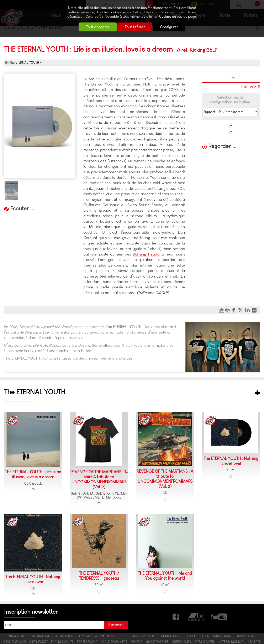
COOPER (192, 636)
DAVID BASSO (245, 636)
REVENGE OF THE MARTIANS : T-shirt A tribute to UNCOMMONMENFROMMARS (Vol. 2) (99, 479)
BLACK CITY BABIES (143, 636)
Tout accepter (95, 27)
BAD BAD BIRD (40, 636)
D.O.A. (205, 636)
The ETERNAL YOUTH (24, 63)
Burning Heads (146, 254)
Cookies (165, 17)
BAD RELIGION (64, 636)
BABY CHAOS (18, 636)
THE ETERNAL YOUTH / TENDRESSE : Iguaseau (99, 576)
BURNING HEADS (171, 636)
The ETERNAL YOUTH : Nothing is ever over (231, 461)
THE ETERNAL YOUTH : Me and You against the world (165, 576)
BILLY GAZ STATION (90, 636)
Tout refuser (135, 27)
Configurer (172, 27)
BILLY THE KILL (117, 636)
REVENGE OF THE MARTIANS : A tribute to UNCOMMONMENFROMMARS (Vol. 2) (165, 479)
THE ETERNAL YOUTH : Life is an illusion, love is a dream (33, 474)
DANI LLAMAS (223, 636)
